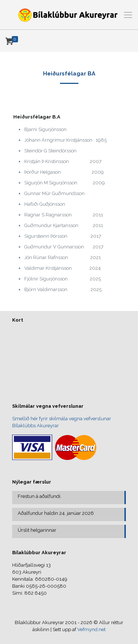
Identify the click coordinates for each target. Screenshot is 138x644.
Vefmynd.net (91, 629)
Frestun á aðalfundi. (40, 496)
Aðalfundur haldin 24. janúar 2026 (56, 513)
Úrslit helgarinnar (37, 530)
